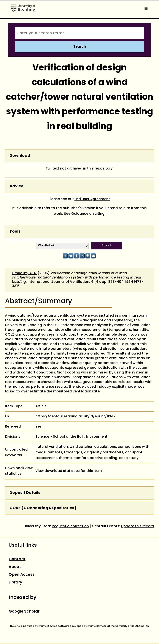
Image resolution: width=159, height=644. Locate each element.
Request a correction (70, 526)
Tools (15, 232)
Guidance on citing (88, 214)
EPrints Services (97, 626)
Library (15, 583)
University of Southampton (132, 626)
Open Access (22, 575)
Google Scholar (24, 612)
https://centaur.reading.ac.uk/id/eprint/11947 (76, 417)
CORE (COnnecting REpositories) (43, 508)
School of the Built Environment (80, 437)
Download (20, 156)
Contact (17, 559)
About (15, 567)
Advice (17, 186)
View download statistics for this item (69, 471)
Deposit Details (25, 493)
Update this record (138, 526)
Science (42, 437)
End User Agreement (92, 199)
